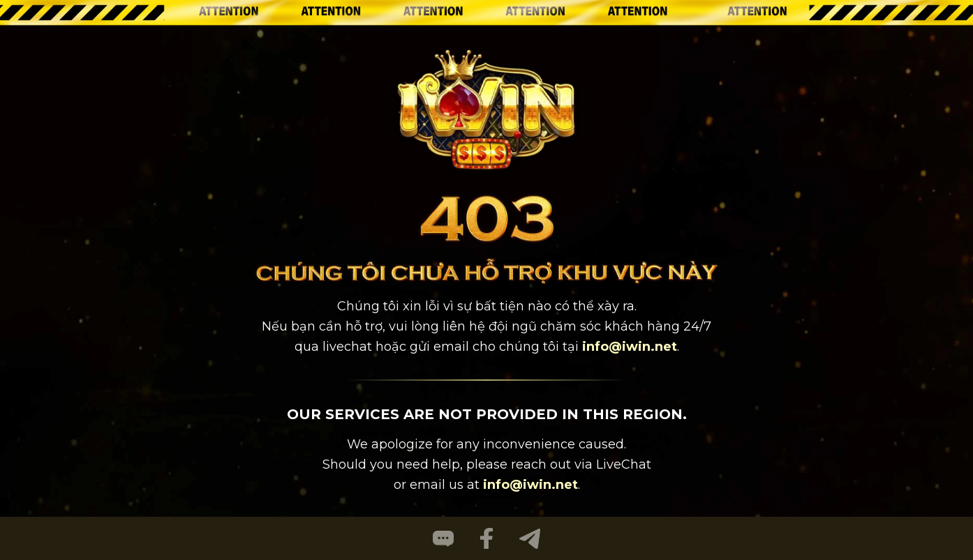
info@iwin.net (630, 347)
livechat (347, 347)
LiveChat (624, 464)
